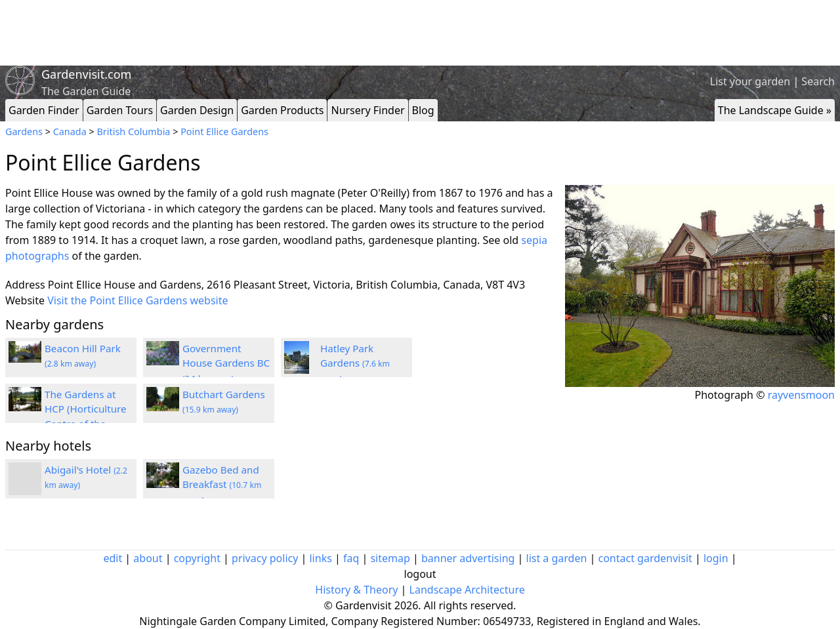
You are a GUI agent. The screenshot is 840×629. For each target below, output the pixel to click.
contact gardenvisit (645, 558)
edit (113, 558)
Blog (423, 110)
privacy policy (265, 558)
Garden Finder (44, 110)
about (148, 558)
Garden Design (197, 110)
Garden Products (282, 110)
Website (25, 300)
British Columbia (133, 132)
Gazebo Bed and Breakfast (222, 485)
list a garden (557, 558)
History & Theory (356, 590)
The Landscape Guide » (775, 110)
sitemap (390, 558)
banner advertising (468, 558)
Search (818, 81)
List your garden (750, 81)
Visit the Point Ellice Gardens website (137, 300)
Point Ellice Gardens (224, 132)
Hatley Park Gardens (355, 363)
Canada (70, 132)
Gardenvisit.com (86, 74)
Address (25, 285)
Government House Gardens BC (226, 363)
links (320, 558)
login (716, 558)
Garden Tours (120, 110)
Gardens (24, 132)
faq (351, 558)
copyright (197, 558)
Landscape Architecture (467, 590)
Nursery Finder (367, 110)
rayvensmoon (801, 395)
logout (420, 574)
